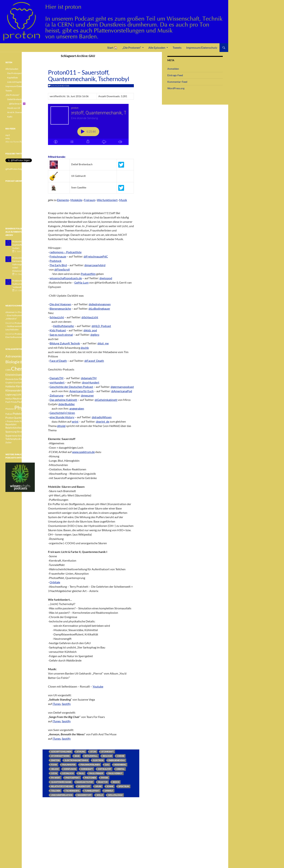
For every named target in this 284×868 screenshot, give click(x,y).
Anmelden (173, 69)
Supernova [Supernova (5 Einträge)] (11, 436)
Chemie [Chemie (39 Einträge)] (20, 369)
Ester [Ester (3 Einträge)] (16, 379)
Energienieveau (117, 760)
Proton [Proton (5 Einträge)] (9, 418)
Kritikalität (105, 769)
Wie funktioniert (107, 200)
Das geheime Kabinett (63, 400)
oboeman (10, 312)
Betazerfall (91, 756)
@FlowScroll (62, 269)
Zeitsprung (57, 395)
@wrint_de (103, 421)
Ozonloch (68, 773)
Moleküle (76, 200)
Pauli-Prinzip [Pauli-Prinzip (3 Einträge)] (11, 402)
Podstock (56, 261)
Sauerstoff (84, 786)
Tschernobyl (72, 791)
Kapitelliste (12, 78)
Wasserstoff (84, 795)
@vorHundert (91, 382)
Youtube (98, 686)
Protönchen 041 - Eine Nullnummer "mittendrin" (23, 284)
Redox (116, 782)
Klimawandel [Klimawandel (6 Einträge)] (13, 390)
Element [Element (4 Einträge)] (30, 375)
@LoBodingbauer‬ (99, 308)
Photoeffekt (73, 778)
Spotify (66, 704)
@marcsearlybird (95, 265)
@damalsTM (89, 378)
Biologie (107, 756)
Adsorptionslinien (61, 752)
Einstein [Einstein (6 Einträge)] (10, 375)
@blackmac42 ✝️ (17, 104)
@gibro (95, 335)
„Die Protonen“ (132, 48)
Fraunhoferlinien (90, 765)
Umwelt (109, 791)
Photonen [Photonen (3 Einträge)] (10, 409)
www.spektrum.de (83, 452)
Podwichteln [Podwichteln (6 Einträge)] (20, 414)
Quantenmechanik (61, 782)
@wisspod (106, 278)
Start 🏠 (112, 48)
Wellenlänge (115, 795)
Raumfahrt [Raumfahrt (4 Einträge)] (11, 424)
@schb (85, 348)
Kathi (10, 117)
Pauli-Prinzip (96, 773)
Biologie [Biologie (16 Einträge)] (13, 362)
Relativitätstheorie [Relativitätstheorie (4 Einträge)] (15, 428)
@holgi (61, 426)
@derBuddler (67, 404)
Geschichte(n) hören (62, 413)
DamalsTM (57, 378)
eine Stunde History (62, 417)
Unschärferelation (62, 795)
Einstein (55, 760)
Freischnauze (58, 256)
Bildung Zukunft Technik (65, 343)
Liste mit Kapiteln (15, 82)
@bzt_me (103, 343)
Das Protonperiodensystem (20, 73)
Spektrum (124, 786)
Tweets (177, 48)
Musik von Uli (14, 108)
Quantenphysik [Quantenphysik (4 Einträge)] (22, 418)
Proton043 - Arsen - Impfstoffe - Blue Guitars (22, 245)
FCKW (54, 765)
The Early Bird (58, 265)
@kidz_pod (90, 330)
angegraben (77, 408)
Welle (100, 795)
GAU (107, 765)
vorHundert (57, 382)
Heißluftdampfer (64, 326)
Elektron (98, 760)
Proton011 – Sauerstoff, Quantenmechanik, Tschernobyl (89, 75)
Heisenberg (120, 765)
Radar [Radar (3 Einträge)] (17, 421)
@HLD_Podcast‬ (101, 326)
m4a (8, 138)
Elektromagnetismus (76, 760)
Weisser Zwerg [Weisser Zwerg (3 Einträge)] (28, 439)
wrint (75, 421)
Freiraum (90, 200)
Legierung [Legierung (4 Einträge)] (11, 395)
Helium (55, 769)
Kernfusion (70, 769)
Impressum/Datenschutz (202, 48)
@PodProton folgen (15, 169)
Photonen (90, 778)
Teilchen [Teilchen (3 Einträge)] (21, 436)
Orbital (120, 769)
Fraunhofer (69, 765)
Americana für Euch (82, 391)
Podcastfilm (88, 274)
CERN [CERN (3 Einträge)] (8, 370)
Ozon (54, 773)
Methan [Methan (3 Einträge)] (9, 399)
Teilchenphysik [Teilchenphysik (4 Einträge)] (13, 439)
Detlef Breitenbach (16, 99)
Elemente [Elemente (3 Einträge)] (10, 379)
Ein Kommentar (60, 86)
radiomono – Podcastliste (66, 252)
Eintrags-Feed (175, 75)
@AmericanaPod (122, 391)
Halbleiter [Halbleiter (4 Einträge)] (11, 386)
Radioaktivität (85, 782)
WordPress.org (176, 88)
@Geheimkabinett (106, 400)
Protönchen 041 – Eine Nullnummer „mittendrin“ (20, 315)
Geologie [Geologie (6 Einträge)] (24, 379)
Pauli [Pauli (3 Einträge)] (25, 399)
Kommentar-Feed (177, 82)
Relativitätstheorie (62, 786)
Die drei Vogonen (60, 304)
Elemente (63, 200)
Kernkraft (87, 769)
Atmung (81, 752)
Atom (93, 752)
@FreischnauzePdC (96, 256)
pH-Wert (56, 778)
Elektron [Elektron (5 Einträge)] (20, 375)
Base (77, 756)
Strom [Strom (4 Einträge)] (20, 432)
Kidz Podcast (58, 330)
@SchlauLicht (90, 317)
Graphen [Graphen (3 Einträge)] (9, 383)
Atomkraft (107, 752)
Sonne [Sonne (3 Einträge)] (28, 428)
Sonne (110, 786)
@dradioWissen (102, 417)
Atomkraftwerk (60, 756)
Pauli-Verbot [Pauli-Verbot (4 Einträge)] (24, 402)
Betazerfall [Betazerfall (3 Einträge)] (26, 357)
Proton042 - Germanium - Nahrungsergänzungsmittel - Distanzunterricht (23, 264)
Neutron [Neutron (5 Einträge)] (17, 398)
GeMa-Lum (81, 282)
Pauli (81, 773)
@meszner (87, 395)
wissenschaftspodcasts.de (66, 278)
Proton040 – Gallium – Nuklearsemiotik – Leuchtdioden (20, 326)
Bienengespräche (60, 308)
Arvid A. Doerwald (16, 112)
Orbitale (55, 582)
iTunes (57, 704)
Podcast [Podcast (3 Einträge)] (9, 414)
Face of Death (58, 361)
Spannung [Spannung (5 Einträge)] (11, 432)
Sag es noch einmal (61, 335)
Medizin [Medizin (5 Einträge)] (26, 394)
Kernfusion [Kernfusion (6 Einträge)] (23, 386)
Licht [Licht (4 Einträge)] (19, 395)
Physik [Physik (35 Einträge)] (22, 408)
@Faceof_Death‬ (94, 361)
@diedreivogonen (100, 304)
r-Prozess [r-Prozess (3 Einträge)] (10, 421)
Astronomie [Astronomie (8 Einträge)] (13, 356)
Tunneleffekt (92, 791)
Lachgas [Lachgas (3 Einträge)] (25, 391)
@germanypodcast (122, 387)
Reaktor (103, 782)
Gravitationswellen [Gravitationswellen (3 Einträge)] (22, 383)
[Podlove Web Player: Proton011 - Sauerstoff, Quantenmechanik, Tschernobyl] (91, 127)
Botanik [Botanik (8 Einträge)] (25, 362)
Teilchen (56, 791)
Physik (105, 778)
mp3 (8, 135)
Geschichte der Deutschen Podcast (71, 387)
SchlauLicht (57, 317)
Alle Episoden (157, 48)
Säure (98, 786)
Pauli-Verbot (115, 773)
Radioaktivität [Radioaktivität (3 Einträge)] (26, 421)
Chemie (121, 756)
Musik (123, 200)
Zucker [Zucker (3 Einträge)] (9, 442)
